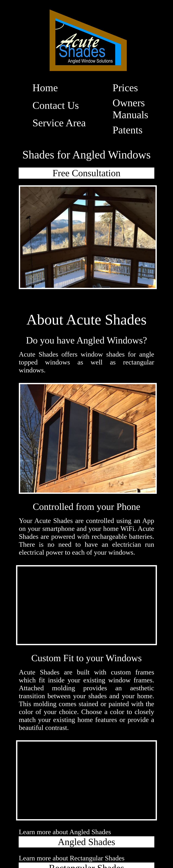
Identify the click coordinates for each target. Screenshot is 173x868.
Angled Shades (86, 842)
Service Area (59, 123)
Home (45, 88)
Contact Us (56, 105)
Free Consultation (86, 173)
